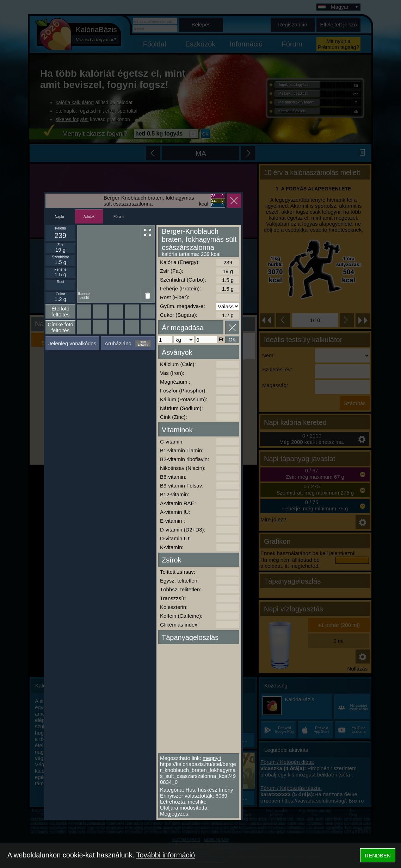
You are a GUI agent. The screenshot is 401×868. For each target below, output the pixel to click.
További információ (165, 855)
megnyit (212, 758)
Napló (59, 217)
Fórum (119, 217)
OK (232, 339)
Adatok (89, 217)
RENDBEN (378, 856)
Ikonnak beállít (84, 296)
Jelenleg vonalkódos (72, 343)
